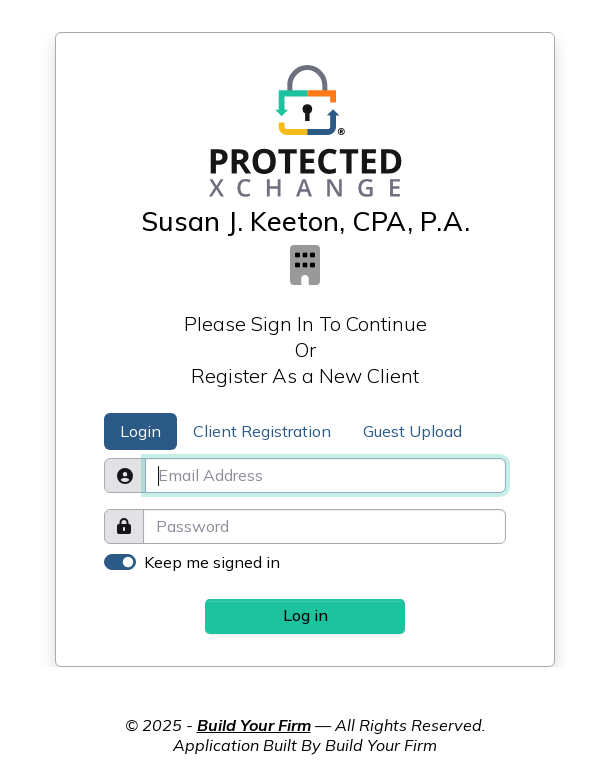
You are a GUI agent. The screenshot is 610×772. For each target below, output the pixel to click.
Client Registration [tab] (262, 431)
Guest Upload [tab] (412, 431)
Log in (305, 615)
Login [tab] (140, 431)
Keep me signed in (212, 562)
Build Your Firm (254, 725)
